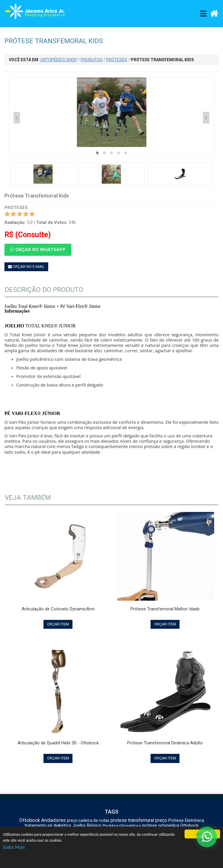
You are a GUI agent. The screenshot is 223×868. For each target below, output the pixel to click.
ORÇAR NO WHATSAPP (38, 250)
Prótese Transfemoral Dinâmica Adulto (165, 743)
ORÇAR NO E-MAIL (26, 267)
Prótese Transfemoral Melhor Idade (165, 609)
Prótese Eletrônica (186, 820)
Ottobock (30, 820)
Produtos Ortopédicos (122, 826)
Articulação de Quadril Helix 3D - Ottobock (58, 743)
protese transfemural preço (139, 820)
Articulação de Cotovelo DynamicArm (58, 609)
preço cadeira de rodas (88, 820)
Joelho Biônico (87, 825)
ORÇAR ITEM (58, 624)
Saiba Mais (14, 847)
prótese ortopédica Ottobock (170, 825)
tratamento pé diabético (48, 825)
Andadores (53, 820)
